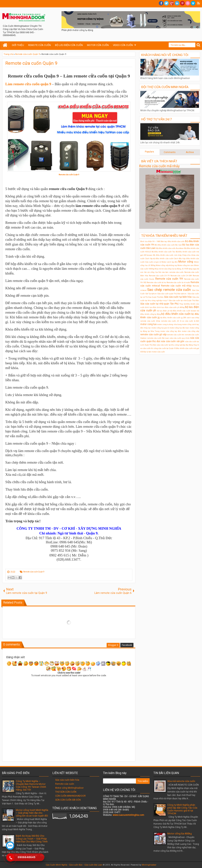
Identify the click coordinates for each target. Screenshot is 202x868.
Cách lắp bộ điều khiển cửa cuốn (159, 258)
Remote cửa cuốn (65, 784)
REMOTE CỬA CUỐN (40, 45)
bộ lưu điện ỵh (163, 311)
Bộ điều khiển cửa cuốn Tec (163, 252)
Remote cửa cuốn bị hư (156, 282)
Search (198, 45)
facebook (161, 3)
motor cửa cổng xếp (190, 331)
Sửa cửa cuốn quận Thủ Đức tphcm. (172, 294)
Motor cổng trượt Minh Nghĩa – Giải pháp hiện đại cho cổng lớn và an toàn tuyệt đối (32, 813)
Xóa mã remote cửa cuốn (181, 781)
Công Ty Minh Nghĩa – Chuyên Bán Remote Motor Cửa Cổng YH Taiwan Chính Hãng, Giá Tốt (31, 785)
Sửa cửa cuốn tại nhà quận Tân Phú (159, 304)
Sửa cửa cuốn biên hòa (67, 780)
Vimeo (193, 3)
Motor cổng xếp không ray (166, 265)
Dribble (188, 3)
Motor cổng (186, 262)
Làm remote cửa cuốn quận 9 (28, 84)
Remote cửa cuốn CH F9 (159, 276)
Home (5, 45)
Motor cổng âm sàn (186, 265)
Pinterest (182, 3)
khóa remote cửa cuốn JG (168, 321)
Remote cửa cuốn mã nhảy (159, 166)
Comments (170, 152)
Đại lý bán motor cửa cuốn (154, 352)
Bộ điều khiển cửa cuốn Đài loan (168, 245)
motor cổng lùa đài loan (179, 328)
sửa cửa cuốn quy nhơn (180, 338)
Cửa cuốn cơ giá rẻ (153, 262)
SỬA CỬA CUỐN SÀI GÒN (68, 800)
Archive (190, 152)
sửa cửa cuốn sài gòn (173, 341)
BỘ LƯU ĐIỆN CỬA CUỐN (69, 45)
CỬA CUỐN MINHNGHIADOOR (70, 796)
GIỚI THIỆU (18, 45)
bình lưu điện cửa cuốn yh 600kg (171, 307)
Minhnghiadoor (149, 865)
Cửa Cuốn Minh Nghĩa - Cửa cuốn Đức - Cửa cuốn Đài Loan (74, 865)
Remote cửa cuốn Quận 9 (31, 63)
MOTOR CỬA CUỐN (98, 45)
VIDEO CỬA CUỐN (123, 45)
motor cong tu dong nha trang (169, 324)
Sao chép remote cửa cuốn (169, 290)
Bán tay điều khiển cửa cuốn (173, 241)
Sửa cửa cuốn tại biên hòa (178, 297)
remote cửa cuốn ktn (176, 335)
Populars (149, 152)
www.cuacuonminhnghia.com (128, 815)
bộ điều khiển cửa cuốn (176, 314)
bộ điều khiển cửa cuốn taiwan (183, 311)
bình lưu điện (151, 307)
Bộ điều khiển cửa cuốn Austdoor (170, 248)
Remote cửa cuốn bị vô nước (178, 282)
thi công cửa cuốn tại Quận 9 (163, 348)
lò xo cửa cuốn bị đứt (190, 321)
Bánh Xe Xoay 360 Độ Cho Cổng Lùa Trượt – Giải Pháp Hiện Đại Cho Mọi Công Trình (32, 839)
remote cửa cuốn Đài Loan (158, 338)
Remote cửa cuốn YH (169, 279)
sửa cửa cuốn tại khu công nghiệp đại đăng (175, 345)
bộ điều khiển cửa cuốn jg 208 (173, 318)
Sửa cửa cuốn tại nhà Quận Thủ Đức (184, 300)
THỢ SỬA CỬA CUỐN (66, 792)
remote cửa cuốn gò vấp (153, 335)
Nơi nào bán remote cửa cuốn (171, 272)
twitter (166, 3)
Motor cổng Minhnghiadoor (69, 788)
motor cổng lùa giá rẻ (160, 328)
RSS (198, 3)
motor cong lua (148, 324)
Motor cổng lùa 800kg (180, 834)
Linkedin (177, 3)
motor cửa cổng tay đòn (171, 331)
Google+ (172, 3)
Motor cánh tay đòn (170, 262)
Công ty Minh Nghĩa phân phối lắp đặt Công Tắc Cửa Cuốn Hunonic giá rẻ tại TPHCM (182, 809)
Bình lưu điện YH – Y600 (150, 241)
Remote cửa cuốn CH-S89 (181, 276)
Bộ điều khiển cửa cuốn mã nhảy (167, 255)
